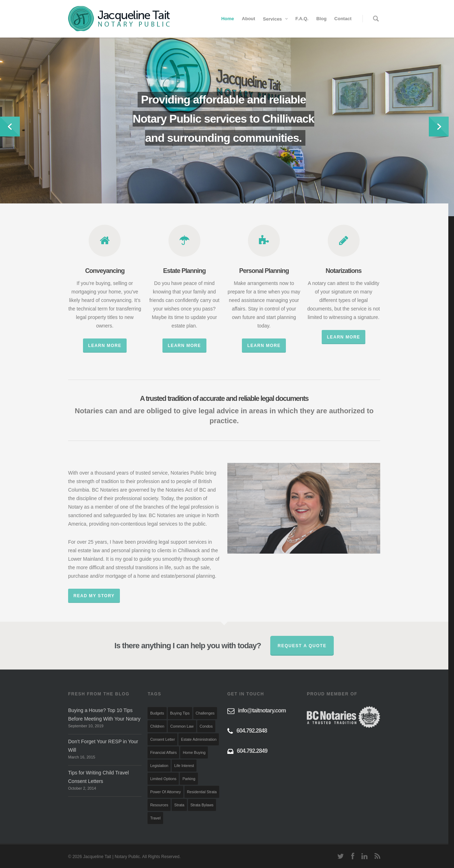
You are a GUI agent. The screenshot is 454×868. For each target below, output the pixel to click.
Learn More (105, 346)
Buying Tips (180, 713)
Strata (179, 805)
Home (228, 19)
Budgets (157, 713)
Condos (206, 726)
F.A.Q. (302, 19)
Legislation (159, 766)
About (249, 19)
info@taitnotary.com (262, 710)
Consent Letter (162, 739)
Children (157, 726)
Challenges (205, 713)
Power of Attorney (165, 792)
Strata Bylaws (202, 805)
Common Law (182, 726)
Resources (159, 805)
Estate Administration (199, 739)
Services (276, 19)
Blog (322, 19)
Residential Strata (202, 792)
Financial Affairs (163, 752)
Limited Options (163, 779)
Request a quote (302, 646)
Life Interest (184, 766)
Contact (343, 19)
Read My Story (94, 596)
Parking (189, 779)
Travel (155, 818)
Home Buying (194, 752)
